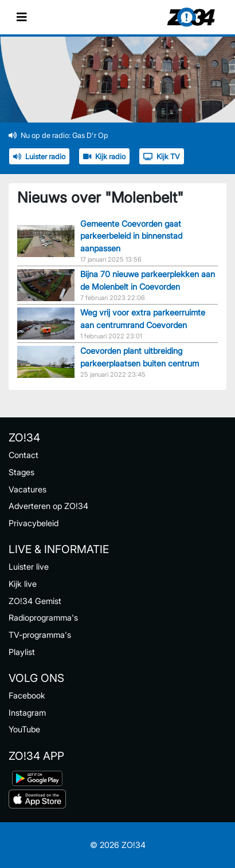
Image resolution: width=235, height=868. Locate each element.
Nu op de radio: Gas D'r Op (58, 135)
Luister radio (39, 157)
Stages (21, 472)
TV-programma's (40, 635)
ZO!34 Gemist (35, 601)
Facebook (27, 695)
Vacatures (28, 489)
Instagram (27, 713)
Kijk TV (162, 157)
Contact (23, 455)
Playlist (22, 652)
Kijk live (23, 584)
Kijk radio (104, 157)
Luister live (29, 567)
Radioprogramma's (43, 618)
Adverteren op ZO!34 (48, 506)
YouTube (24, 729)
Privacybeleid (34, 523)
